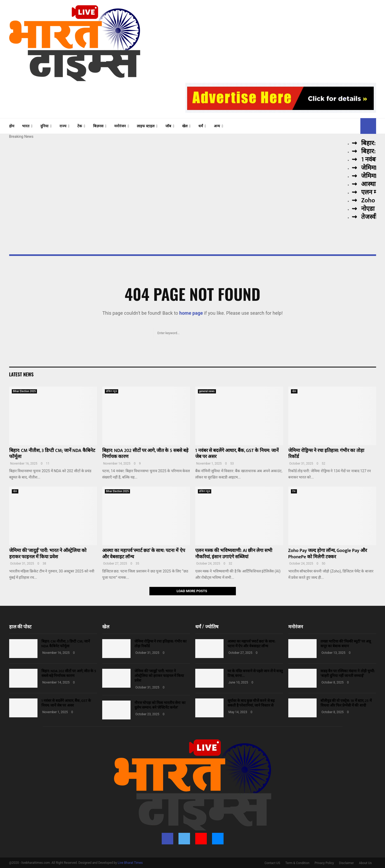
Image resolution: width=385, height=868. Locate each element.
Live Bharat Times (130, 863)
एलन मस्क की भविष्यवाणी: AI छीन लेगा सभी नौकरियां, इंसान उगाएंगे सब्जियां (234, 554)
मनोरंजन (120, 126)
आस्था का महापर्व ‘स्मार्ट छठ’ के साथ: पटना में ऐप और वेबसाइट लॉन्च (144, 554)
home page (191, 313)
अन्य (217, 126)
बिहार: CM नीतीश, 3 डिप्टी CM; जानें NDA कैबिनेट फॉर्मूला (52, 454)
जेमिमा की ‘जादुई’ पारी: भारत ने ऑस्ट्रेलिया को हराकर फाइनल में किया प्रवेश (48, 554)
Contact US (272, 863)
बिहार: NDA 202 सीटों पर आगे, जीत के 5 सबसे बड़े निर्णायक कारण (145, 454)
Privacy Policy (324, 863)
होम (12, 126)
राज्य (63, 126)
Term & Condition (297, 863)
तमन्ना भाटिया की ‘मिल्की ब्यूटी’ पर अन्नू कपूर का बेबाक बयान (346, 644)
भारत (26, 126)
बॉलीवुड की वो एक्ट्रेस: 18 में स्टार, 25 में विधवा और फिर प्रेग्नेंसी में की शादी (346, 703)
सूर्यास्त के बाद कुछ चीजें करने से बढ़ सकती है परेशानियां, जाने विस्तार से (251, 703)
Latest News (21, 374)
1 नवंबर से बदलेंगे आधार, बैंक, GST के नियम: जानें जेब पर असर (237, 454)
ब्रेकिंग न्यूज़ (112, 391)
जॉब (168, 126)
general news (207, 391)
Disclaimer (347, 863)
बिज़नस (98, 126)
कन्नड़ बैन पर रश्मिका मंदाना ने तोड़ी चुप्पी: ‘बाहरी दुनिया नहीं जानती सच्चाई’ (348, 673)
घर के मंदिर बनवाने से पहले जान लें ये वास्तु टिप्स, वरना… (255, 673)
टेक (80, 126)
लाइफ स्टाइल (145, 126)
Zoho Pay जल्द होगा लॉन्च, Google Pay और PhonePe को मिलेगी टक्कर (328, 554)
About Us (365, 863)
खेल (185, 126)
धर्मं (201, 126)
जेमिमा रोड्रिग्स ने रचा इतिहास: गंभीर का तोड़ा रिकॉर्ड (326, 454)
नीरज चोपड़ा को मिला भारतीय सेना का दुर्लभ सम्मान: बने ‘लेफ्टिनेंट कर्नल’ (160, 705)
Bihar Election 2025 (25, 391)
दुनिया (44, 126)
